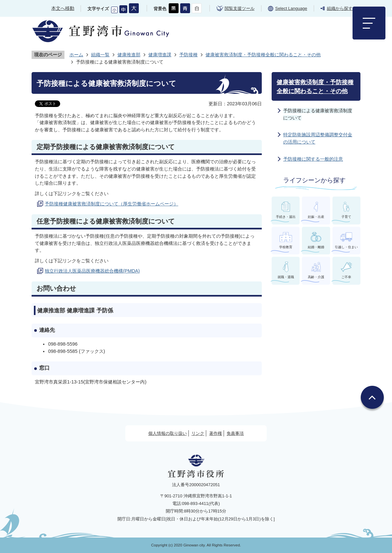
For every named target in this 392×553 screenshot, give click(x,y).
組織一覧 (100, 55)
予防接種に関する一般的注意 (313, 159)
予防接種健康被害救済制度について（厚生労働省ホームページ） (111, 204)
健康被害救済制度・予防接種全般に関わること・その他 (263, 55)
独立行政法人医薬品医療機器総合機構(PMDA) (92, 271)
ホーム (76, 55)
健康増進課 (160, 55)
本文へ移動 (63, 8)
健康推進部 (129, 55)
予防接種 (188, 55)
